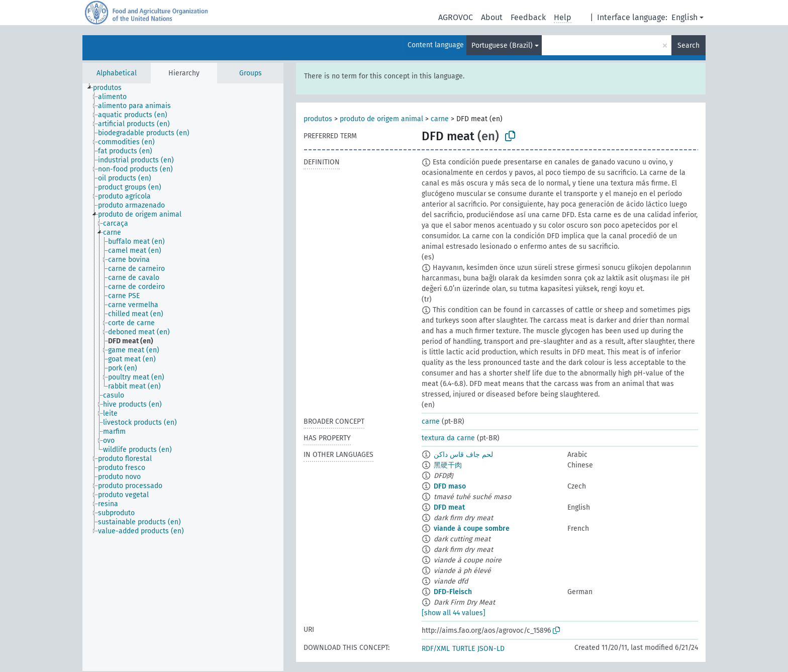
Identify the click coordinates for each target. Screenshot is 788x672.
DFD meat (449, 507)
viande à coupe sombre (472, 529)
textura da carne (448, 438)
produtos (318, 119)
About (492, 17)
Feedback (528, 17)
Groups (251, 73)
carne (440, 119)
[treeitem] (112, 88)
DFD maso (450, 486)
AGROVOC (456, 17)
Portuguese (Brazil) (502, 45)
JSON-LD (491, 649)
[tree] (183, 377)
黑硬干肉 (448, 465)
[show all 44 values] (454, 613)
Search (688, 45)
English (684, 17)
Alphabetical (117, 73)
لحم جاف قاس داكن (463, 455)
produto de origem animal (381, 119)
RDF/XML (436, 649)
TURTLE (464, 649)
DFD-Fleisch (453, 592)
